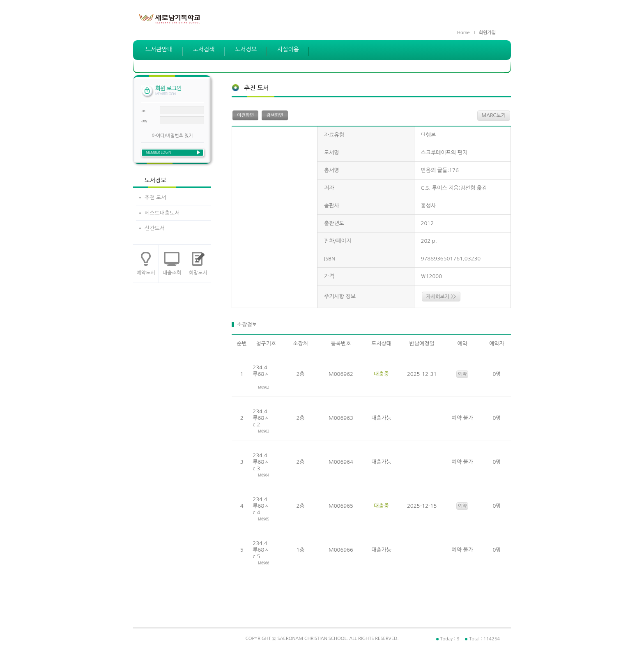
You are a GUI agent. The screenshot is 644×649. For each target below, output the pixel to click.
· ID (143, 111)
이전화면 (245, 115)
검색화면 (275, 115)
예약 (462, 374)
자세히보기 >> (441, 297)
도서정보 (246, 49)
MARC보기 (494, 115)
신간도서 (155, 228)
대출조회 (172, 273)
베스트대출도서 (162, 213)
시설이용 (288, 49)
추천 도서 (155, 197)
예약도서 (146, 273)
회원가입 (487, 33)
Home (463, 33)
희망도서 (198, 273)
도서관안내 (159, 49)
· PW (144, 121)
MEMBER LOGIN (158, 152)
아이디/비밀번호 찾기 (172, 136)
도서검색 (204, 49)
